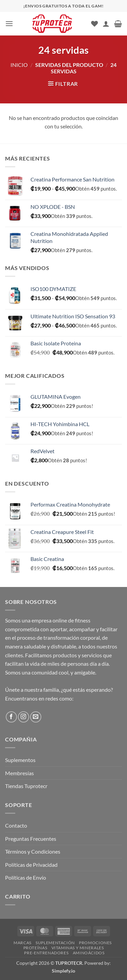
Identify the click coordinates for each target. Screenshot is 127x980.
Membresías (19, 773)
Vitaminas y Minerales (78, 948)
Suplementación (55, 943)
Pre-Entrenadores (46, 953)
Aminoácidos (89, 953)
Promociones (95, 943)
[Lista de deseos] (94, 24)
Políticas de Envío (26, 877)
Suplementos (20, 760)
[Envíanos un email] (36, 717)
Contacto (16, 825)
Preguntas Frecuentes (31, 839)
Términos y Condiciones (33, 851)
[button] (9, 23)
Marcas (23, 943)
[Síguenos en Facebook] (11, 717)
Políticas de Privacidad (31, 865)
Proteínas (35, 948)
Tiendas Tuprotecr (26, 786)
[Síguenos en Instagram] (24, 717)
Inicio (19, 65)
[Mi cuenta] (106, 24)
